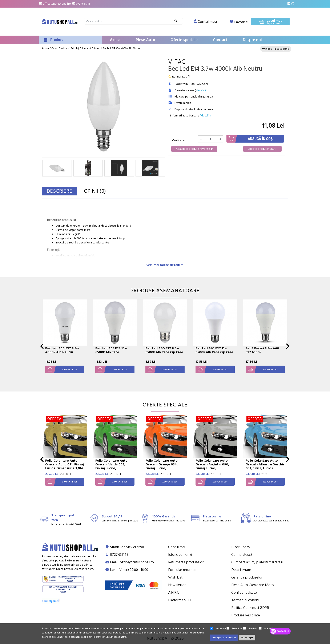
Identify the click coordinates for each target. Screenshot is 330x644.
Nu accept (247, 638)
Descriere (59, 191)
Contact (220, 40)
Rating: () (179, 77)
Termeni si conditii (245, 600)
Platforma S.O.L (180, 600)
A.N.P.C (174, 593)
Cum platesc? (242, 555)
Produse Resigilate (246, 615)
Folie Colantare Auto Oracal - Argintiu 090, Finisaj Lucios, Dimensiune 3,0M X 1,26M (215, 466)
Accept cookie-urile (224, 638)
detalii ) (201, 90)
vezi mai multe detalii (165, 265)
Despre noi (252, 40)
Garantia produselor (247, 577)
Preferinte (234, 629)
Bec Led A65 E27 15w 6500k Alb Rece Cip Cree (214, 350)
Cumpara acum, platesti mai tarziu (257, 562)
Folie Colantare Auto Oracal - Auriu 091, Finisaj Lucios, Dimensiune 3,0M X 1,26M (65, 466)
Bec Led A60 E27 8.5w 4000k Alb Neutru (62, 350)
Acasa (115, 40)
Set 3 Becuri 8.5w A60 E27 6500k (262, 350)
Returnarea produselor (186, 562)
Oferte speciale (184, 40)
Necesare (218, 629)
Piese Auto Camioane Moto (253, 585)
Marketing (267, 629)
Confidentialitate (244, 593)
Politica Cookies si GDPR (250, 608)
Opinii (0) (95, 191)
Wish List (175, 577)
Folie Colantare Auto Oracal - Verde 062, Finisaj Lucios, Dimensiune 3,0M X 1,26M (115, 466)
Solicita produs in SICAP (262, 149)
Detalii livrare (241, 570)
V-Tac (177, 62)
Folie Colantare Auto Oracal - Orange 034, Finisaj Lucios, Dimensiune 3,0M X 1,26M (165, 466)
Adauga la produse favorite (194, 149)
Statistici (251, 629)
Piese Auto (145, 40)
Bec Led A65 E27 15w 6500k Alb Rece (111, 350)
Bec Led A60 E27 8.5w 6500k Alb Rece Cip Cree (164, 350)
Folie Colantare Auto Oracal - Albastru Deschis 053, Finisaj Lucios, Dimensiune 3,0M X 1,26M (265, 466)
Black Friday (241, 547)
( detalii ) (205, 116)
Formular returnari (182, 570)
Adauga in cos (61, 369)
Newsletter (177, 585)
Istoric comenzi (180, 555)
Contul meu (177, 547)
